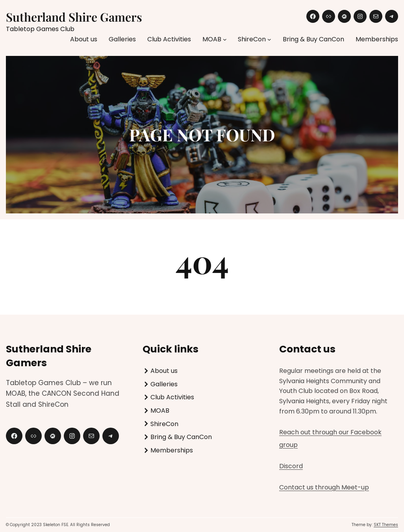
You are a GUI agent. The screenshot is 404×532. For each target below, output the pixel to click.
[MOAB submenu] (225, 39)
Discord (291, 466)
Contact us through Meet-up (324, 487)
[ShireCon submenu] (269, 39)
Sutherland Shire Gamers (74, 17)
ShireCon (252, 39)
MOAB (212, 39)
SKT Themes (386, 525)
